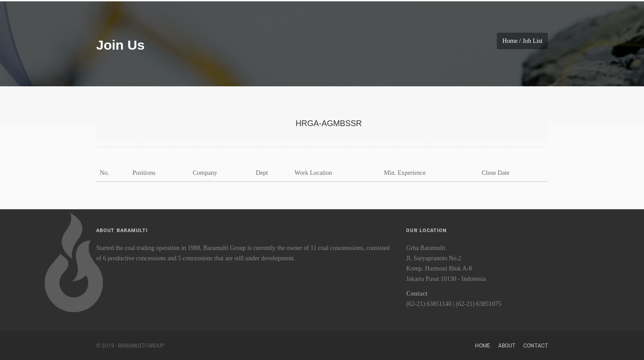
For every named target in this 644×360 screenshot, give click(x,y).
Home (483, 346)
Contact (536, 346)
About (507, 346)
